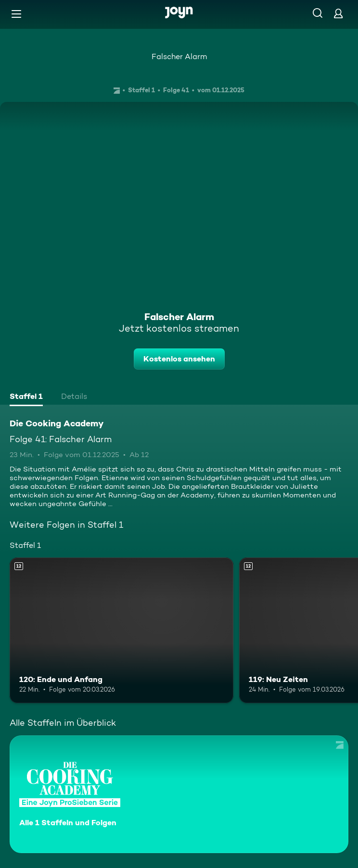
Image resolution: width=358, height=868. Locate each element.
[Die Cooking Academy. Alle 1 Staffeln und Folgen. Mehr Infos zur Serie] (179, 794)
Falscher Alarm (179, 56)
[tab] (26, 397)
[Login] (338, 13)
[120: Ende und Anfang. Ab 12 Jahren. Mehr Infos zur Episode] (121, 630)
